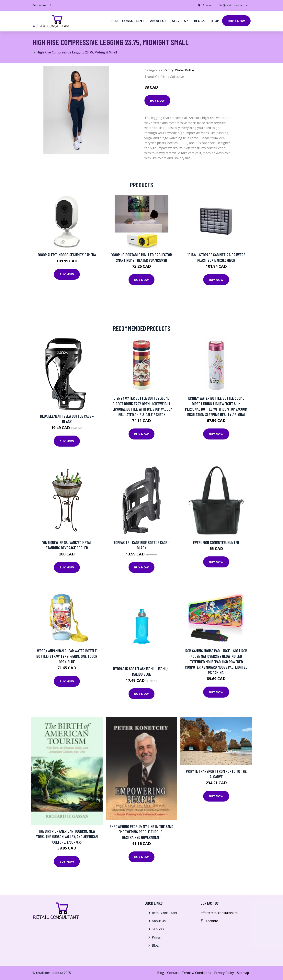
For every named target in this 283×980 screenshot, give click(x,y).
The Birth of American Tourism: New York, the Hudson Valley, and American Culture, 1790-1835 (67, 837)
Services (158, 929)
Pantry (169, 70)
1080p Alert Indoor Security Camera (67, 255)
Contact (173, 973)
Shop (215, 21)
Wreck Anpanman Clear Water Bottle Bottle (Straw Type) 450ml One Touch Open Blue (67, 656)
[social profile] (50, 5)
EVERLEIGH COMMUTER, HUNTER (216, 542)
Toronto (206, 5)
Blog (155, 945)
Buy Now (157, 100)
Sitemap (243, 973)
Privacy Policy (224, 973)
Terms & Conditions (196, 973)
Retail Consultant (127, 21)
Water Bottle (185, 70)
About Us (159, 921)
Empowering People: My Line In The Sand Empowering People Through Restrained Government (141, 832)
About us (158, 21)
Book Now (236, 21)
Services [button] (179, 21)
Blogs (199, 21)
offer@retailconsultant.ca (232, 5)
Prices (156, 937)
